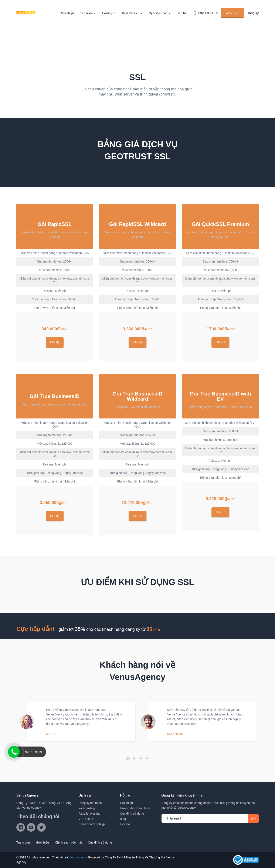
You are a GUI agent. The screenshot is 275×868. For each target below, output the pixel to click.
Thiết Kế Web (131, 13)
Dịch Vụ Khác (158, 13)
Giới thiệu (67, 13)
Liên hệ (182, 13)
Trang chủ (23, 842)
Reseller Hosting (90, 814)
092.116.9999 (210, 13)
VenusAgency (78, 857)
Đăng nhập (233, 13)
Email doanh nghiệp (92, 824)
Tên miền (87, 13)
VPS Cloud (86, 819)
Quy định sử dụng (132, 814)
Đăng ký (253, 13)
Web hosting (87, 808)
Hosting (107, 13)
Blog (123, 819)
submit (253, 818)
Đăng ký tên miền (90, 803)
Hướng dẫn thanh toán (135, 808)
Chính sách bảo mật (68, 842)
